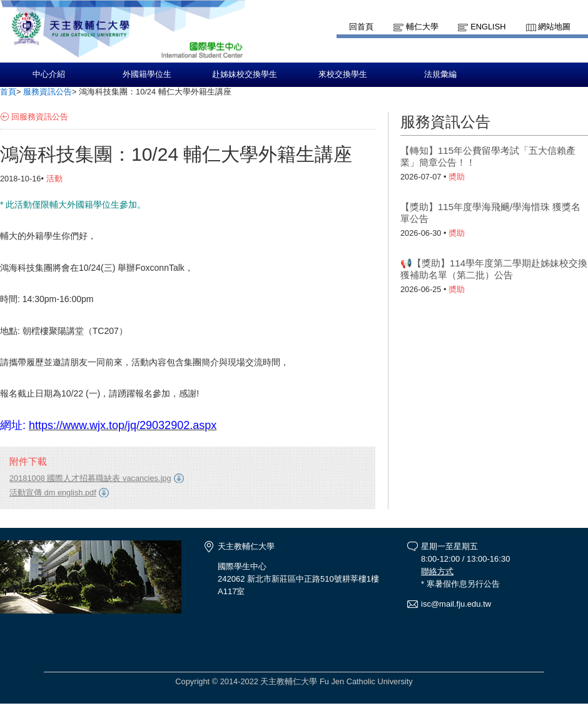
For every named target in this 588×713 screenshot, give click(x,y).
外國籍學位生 (147, 74)
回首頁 (361, 27)
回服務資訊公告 (40, 117)
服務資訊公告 (48, 92)
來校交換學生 (343, 74)
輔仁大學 (422, 27)
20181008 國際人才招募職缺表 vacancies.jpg (90, 478)
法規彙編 (440, 74)
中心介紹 (49, 74)
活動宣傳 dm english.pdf (53, 493)
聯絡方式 (437, 571)
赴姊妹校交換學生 (245, 74)
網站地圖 (554, 27)
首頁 (8, 92)
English (488, 27)
